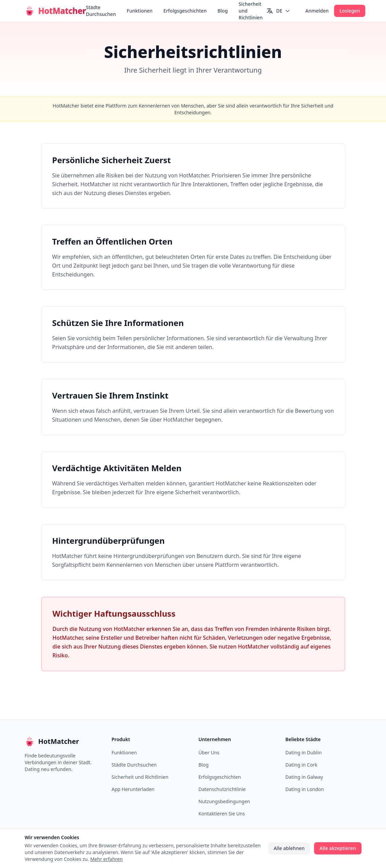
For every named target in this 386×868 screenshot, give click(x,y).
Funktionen (140, 11)
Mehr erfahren (107, 859)
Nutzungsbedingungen (224, 801)
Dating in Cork (301, 765)
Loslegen (350, 11)
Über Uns (209, 753)
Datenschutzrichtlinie (222, 789)
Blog (223, 11)
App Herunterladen (133, 789)
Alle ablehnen (289, 848)
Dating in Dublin (304, 753)
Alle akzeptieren (338, 848)
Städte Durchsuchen (101, 11)
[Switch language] (278, 11)
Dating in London (305, 789)
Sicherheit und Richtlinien (251, 11)
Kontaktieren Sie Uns (222, 814)
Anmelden (317, 11)
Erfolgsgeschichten (185, 11)
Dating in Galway (304, 777)
